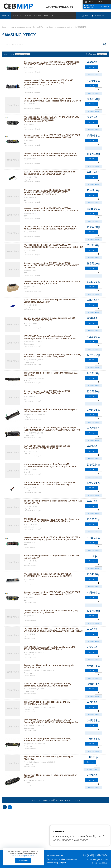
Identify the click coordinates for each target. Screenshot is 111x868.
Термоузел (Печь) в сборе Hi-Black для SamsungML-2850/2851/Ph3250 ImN (50, 410)
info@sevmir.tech (101, 860)
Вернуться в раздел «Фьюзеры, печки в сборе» (56, 800)
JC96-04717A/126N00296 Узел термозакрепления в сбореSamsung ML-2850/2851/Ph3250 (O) (50, 173)
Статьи (37, 16)
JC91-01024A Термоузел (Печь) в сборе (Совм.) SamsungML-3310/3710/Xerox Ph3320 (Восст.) (47, 739)
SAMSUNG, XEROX (81, 27)
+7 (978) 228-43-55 (59, 7)
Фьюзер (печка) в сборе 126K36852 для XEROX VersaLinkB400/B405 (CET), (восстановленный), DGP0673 (52, 100)
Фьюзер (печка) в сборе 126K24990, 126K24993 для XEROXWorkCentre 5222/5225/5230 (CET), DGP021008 (50, 228)
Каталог (5, 16)
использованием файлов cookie (23, 856)
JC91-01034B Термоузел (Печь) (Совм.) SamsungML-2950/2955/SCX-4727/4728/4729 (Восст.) (50, 648)
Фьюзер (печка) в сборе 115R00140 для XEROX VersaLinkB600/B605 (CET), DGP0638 (48, 392)
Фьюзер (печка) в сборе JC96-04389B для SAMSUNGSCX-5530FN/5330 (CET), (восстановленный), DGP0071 (52, 593)
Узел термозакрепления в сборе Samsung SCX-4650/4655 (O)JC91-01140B (53, 502)
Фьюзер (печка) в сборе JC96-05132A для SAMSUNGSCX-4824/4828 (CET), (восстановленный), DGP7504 (52, 136)
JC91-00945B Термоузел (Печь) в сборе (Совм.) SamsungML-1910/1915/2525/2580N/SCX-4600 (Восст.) (51, 337)
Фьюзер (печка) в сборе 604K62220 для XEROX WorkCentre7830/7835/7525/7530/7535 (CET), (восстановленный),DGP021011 (48, 192)
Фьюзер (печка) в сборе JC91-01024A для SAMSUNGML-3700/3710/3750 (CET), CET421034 (52, 282)
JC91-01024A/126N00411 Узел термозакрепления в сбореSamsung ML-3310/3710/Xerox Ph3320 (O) (50, 484)
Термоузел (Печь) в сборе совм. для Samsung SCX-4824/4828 (50, 758)
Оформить (105, 6)
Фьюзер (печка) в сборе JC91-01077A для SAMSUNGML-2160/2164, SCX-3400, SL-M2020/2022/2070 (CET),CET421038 (53, 630)
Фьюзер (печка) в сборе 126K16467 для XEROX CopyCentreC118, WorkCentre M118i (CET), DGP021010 (51, 209)
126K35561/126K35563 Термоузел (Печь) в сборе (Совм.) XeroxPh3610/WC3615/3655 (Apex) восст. (52, 356)
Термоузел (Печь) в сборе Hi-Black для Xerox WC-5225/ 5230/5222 (52, 374)
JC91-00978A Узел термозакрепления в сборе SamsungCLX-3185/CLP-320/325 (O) (47, 447)
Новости (17, 16)
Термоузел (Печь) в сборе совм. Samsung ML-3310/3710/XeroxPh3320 (47, 703)
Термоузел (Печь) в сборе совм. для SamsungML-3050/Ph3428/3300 (49, 666)
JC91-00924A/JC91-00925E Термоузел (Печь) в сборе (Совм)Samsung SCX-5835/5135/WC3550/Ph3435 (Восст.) (52, 429)
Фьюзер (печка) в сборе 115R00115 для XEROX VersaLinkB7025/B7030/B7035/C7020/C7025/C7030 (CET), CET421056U (52, 265)
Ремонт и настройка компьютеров (62, 859)
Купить (91, 67)
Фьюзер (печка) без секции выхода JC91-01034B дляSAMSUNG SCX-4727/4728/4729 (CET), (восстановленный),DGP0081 (49, 82)
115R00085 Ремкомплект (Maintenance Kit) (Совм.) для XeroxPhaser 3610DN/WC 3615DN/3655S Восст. (52, 520)
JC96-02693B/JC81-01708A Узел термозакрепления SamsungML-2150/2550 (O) (49, 301)
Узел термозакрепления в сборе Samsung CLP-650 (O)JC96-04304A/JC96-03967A (50, 319)
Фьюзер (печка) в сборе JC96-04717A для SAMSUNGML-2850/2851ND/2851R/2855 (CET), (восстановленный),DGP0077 (52, 119)
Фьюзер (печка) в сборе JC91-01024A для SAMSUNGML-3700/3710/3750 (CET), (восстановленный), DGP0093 (52, 538)
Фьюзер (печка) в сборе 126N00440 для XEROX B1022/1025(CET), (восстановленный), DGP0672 (48, 575)
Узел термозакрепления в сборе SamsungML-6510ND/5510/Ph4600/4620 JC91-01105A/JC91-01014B (50, 465)
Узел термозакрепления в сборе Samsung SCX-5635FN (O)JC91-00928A (52, 557)
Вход (86, 16)
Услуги (28, 16)
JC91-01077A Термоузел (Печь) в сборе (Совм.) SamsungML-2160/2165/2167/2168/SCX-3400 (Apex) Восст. (53, 721)
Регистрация (99, 16)
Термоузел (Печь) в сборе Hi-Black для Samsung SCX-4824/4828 (51, 776)
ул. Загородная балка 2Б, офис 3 (86, 836)
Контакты (49, 16)
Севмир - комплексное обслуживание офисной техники (23, 6)
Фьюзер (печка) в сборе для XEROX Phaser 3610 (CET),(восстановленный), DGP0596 (51, 611)
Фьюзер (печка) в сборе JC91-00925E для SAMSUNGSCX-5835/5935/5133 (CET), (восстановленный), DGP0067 (52, 63)
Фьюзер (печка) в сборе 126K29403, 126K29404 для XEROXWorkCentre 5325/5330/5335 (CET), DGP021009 (50, 154)
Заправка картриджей (57, 863)
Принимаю (23, 861)
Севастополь (61, 836)
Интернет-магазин (55, 855)
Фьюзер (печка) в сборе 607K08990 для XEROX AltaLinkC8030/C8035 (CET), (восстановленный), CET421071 (54, 246)
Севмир (105, 863)
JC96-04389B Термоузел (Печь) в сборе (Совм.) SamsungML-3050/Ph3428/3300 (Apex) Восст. (47, 685)
